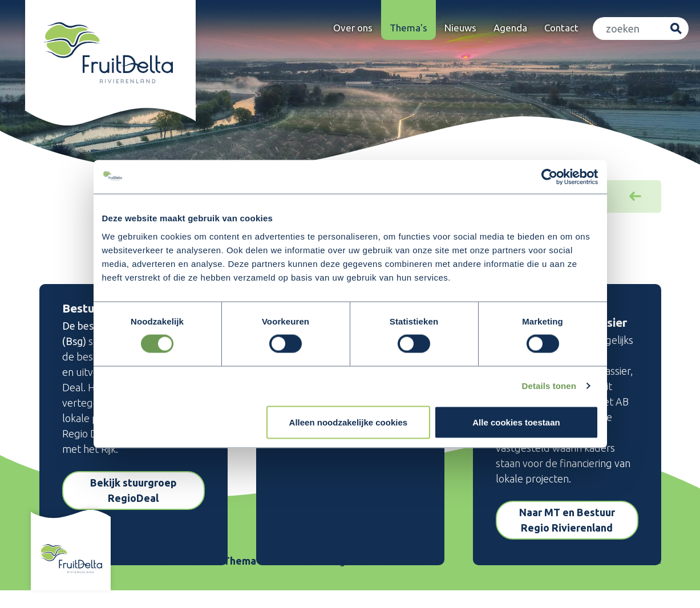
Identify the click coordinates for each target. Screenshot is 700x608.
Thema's (408, 28)
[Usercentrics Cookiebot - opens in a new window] (549, 177)
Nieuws (460, 28)
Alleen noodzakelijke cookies (349, 422)
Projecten (561, 560)
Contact (561, 28)
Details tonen (549, 386)
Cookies (646, 560)
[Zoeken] (629, 29)
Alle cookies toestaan (516, 422)
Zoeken (676, 29)
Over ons (353, 28)
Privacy (605, 560)
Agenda (510, 28)
